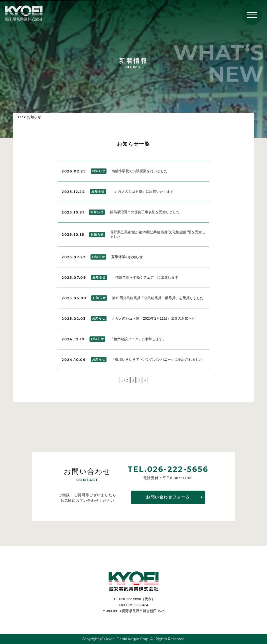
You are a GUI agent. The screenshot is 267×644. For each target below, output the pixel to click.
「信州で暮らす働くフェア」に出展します (145, 279)
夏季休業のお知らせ (127, 258)
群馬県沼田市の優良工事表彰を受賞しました (145, 213)
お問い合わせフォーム (168, 498)
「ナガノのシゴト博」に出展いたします (142, 193)
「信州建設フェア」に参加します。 (138, 340)
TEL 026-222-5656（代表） (133, 599)
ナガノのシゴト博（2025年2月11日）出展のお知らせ (153, 320)
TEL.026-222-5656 (168, 470)
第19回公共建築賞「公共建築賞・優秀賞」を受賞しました (158, 299)
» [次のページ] (145, 381)
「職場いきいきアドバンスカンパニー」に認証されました (157, 361)
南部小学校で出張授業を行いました (139, 172)
